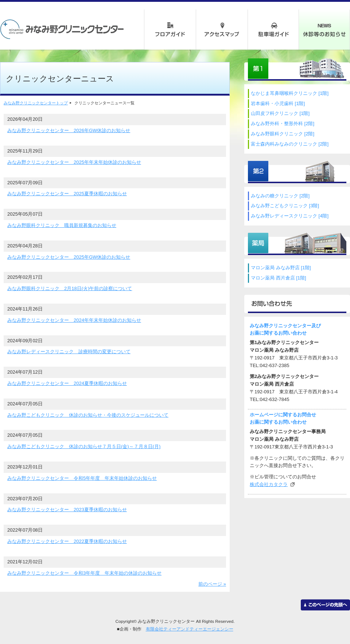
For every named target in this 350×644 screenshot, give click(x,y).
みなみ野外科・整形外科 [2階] (283, 124)
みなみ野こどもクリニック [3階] (285, 206)
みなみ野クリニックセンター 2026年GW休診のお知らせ (69, 130)
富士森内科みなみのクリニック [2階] (290, 144)
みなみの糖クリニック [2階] (280, 196)
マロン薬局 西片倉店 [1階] (279, 278)
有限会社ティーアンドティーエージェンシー (190, 629)
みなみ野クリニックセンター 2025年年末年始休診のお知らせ (74, 162)
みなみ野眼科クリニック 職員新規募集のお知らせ (62, 225)
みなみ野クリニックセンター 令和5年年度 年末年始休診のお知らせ (82, 478)
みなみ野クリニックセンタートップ (36, 103)
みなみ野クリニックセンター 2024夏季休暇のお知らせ (67, 383)
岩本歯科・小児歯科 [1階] (278, 103)
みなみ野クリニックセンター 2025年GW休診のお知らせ (69, 257)
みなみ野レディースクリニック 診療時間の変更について (69, 352)
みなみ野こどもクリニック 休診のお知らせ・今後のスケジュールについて (88, 415)
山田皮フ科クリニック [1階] (280, 113)
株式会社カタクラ (269, 484)
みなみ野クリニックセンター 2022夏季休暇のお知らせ (67, 541)
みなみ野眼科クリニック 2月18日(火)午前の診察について (70, 288)
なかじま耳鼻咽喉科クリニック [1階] (290, 93)
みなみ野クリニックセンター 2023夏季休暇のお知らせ (67, 510)
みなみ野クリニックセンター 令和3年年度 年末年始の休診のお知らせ (84, 573)
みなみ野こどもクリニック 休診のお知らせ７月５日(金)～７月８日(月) (84, 446)
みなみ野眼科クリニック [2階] (283, 134)
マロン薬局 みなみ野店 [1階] (281, 268)
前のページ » (212, 584)
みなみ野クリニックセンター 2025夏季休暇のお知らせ (67, 194)
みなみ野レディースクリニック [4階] (290, 216)
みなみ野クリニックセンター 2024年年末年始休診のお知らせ (74, 320)
